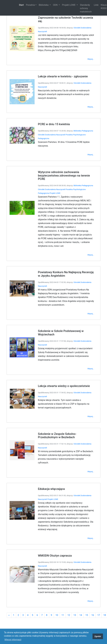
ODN (56, 5)
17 (91, 565)
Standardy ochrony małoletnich (86, 8)
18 (96, 565)
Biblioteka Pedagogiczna (79, 158)
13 (71, 565)
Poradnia (30, 5)
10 (56, 565)
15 (81, 565)
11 (61, 565)
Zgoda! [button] (98, 636)
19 (101, 565)
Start (22, 5)
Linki (96, 5)
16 (86, 565)
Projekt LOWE (69, 5)
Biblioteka (44, 5)
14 (76, 565)
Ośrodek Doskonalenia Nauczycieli (52, 161)
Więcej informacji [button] (13, 640)
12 (66, 565)
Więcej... (85, 97)
